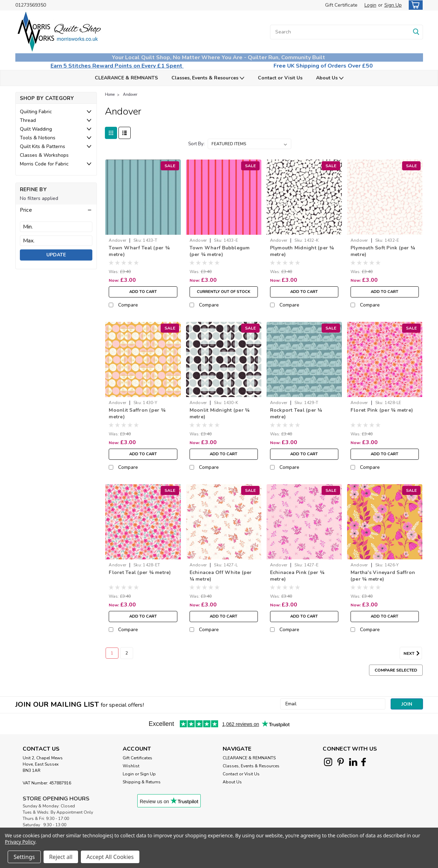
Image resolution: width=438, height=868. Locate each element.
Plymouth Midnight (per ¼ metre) (302, 251)
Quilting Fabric (36, 112)
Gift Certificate (341, 5)
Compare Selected (396, 670)
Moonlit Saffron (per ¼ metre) (137, 413)
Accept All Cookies (110, 857)
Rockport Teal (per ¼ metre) (296, 413)
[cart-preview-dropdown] (414, 5)
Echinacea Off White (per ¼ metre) (221, 576)
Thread (28, 120)
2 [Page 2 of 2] (127, 653)
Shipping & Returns (142, 782)
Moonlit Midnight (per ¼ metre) (220, 413)
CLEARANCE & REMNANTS (126, 78)
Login (370, 5)
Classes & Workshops (44, 155)
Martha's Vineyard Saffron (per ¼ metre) (383, 576)
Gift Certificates (137, 758)
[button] (56, 210)
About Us (330, 78)
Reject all (61, 857)
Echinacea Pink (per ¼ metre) (297, 576)
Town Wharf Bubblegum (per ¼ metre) (220, 251)
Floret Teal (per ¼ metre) (140, 572)
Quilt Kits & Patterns (43, 146)
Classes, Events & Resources (208, 78)
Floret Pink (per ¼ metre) (382, 410)
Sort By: (196, 144)
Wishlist (131, 766)
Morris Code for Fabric (44, 164)
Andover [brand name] (117, 240)
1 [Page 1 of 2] (112, 653)
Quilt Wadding (36, 129)
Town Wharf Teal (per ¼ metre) (139, 251)
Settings (24, 857)
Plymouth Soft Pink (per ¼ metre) (383, 251)
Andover (130, 95)
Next (413, 653)
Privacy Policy (20, 842)
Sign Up (393, 5)
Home (110, 95)
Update (56, 255)
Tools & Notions (38, 138)
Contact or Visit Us (280, 78)
